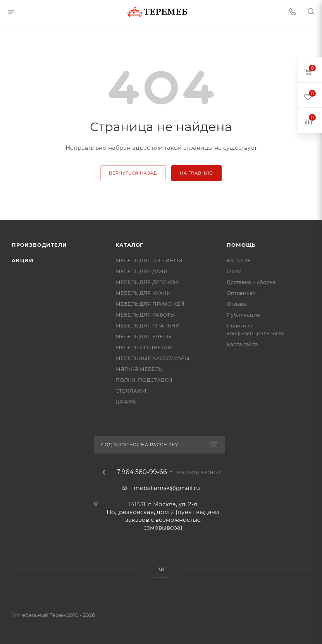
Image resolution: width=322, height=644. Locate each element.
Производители (39, 245)
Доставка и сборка (251, 282)
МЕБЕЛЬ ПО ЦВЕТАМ (144, 347)
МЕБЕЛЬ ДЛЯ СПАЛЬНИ (148, 325)
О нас (234, 271)
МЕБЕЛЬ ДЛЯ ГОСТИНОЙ (149, 260)
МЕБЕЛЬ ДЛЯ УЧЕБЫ (144, 336)
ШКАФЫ (127, 402)
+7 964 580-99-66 (140, 472)
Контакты (239, 260)
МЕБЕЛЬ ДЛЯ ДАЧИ (142, 271)
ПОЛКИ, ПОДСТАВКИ (144, 380)
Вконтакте (161, 569)
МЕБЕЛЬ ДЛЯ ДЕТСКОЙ (147, 282)
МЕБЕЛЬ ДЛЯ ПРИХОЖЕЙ (150, 304)
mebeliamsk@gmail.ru (167, 488)
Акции (23, 260)
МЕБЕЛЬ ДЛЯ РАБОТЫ (145, 315)
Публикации (244, 315)
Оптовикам (242, 293)
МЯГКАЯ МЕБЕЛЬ (139, 369)
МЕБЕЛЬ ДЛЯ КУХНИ (143, 293)
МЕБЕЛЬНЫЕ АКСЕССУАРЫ (152, 358)
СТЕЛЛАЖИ (131, 391)
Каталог (130, 245)
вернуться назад (133, 173)
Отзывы (237, 304)
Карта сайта (242, 344)
